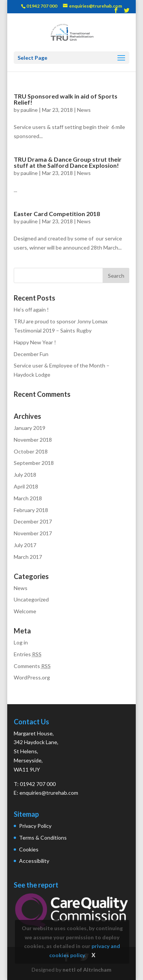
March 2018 (28, 498)
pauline (29, 110)
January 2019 (30, 428)
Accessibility (34, 861)
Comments (32, 666)
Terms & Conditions (43, 838)
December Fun (31, 354)
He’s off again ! (31, 309)
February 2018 (31, 510)
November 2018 (33, 440)
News (84, 110)
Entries (28, 654)
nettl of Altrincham (87, 970)
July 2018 (25, 475)
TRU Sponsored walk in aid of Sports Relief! (66, 99)
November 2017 (33, 533)
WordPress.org (32, 677)
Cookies (29, 849)
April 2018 (26, 486)
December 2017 (33, 521)
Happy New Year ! (35, 342)
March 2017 (28, 557)
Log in (21, 642)
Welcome (25, 611)
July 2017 (25, 545)
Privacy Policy (35, 826)
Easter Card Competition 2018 (57, 214)
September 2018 (34, 463)
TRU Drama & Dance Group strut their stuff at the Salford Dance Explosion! (68, 162)
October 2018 (31, 451)
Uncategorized (31, 599)
